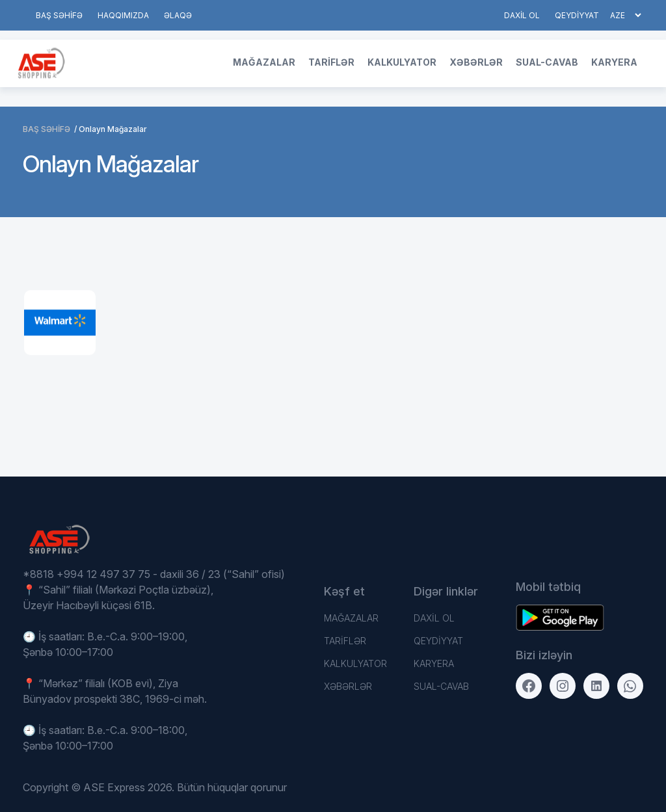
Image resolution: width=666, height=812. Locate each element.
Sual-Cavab (547, 62)
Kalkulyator (402, 62)
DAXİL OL (522, 15)
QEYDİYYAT (577, 15)
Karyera (614, 62)
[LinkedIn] (596, 686)
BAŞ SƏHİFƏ (59, 15)
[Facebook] (529, 686)
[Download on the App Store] (560, 618)
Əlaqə (178, 15)
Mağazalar (264, 62)
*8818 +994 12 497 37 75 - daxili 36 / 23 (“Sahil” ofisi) (154, 574)
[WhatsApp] (630, 686)
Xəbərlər (476, 62)
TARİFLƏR (331, 62)
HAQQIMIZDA (123, 15)
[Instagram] (563, 686)
